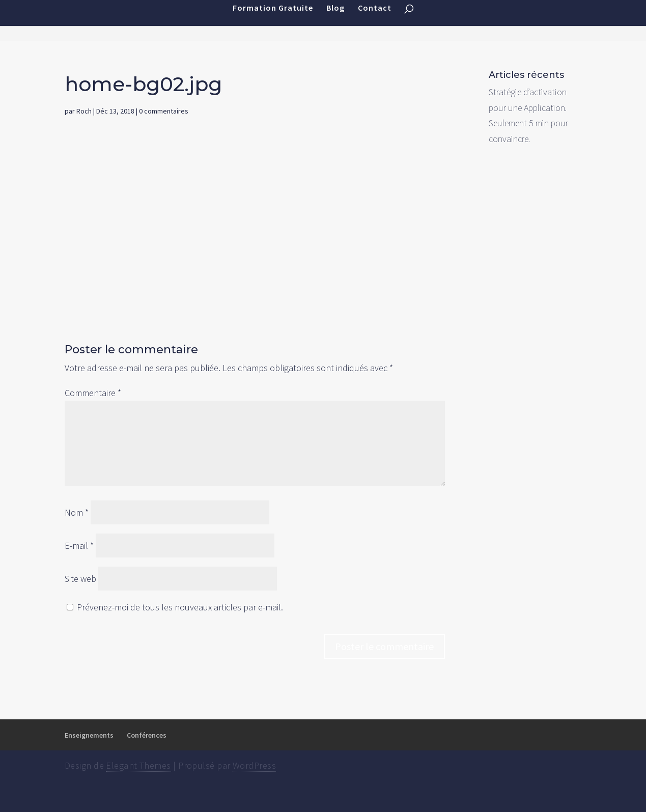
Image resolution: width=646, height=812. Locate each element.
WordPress (254, 765)
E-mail (79, 545)
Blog (335, 20)
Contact (375, 20)
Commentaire (93, 393)
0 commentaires (164, 111)
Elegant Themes (138, 765)
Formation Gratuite (273, 20)
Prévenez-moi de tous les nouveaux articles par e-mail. (180, 607)
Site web (80, 579)
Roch (84, 111)
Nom (77, 512)
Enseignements (89, 735)
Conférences (147, 735)
